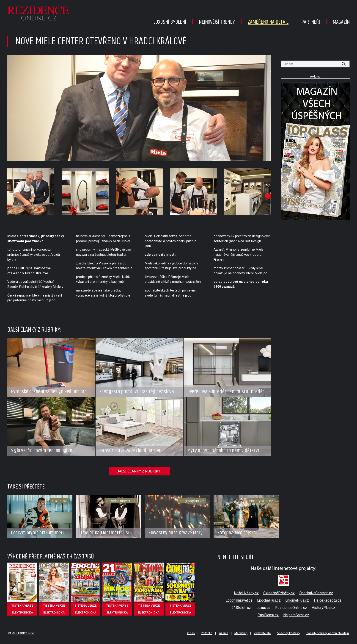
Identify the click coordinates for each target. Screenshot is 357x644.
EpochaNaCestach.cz (316, 593)
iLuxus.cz (263, 608)
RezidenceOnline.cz (291, 608)
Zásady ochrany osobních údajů (328, 633)
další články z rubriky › (139, 471)
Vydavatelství (262, 633)
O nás (191, 633)
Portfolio (207, 633)
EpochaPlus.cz (269, 600)
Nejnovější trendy (217, 22)
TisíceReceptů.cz (327, 600)
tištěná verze (22, 606)
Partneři (311, 22)
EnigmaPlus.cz (297, 600)
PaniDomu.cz (268, 615)
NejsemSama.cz (296, 615)
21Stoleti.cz (241, 608)
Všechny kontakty (289, 633)
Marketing (241, 633)
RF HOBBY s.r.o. (23, 633)
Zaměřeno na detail (268, 22)
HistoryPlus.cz (323, 608)
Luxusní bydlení (170, 22)
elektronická (22, 612)
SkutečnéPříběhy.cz (279, 593)
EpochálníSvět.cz (239, 600)
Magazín (341, 22)
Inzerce (223, 633)
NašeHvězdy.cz (246, 593)
